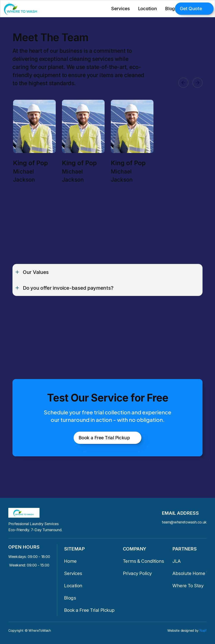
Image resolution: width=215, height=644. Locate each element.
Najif (203, 630)
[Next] (198, 83)
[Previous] (183, 83)
